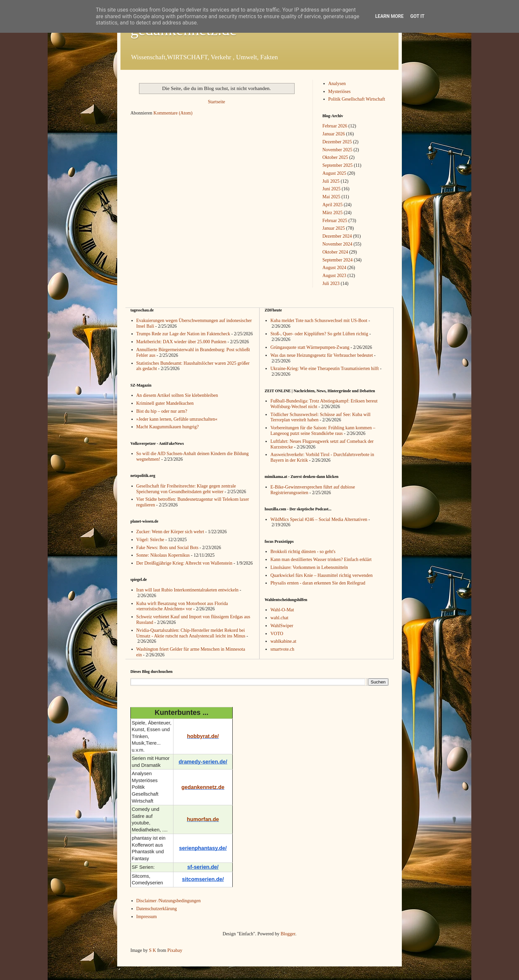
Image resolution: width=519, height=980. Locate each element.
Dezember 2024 (337, 236)
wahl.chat (279, 618)
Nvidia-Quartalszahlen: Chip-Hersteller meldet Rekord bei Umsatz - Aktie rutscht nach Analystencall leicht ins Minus (191, 633)
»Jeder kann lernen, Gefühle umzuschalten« (177, 419)
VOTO (277, 634)
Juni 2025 (331, 189)
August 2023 (334, 276)
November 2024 (337, 244)
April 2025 (332, 205)
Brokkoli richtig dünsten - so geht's (303, 552)
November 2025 (337, 150)
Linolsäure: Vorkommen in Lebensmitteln (309, 567)
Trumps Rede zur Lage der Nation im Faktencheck (183, 334)
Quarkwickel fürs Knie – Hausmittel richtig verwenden (322, 575)
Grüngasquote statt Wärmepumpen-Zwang (310, 347)
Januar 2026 (334, 134)
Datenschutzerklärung (157, 909)
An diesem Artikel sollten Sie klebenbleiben (177, 395)
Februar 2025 (335, 221)
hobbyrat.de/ (203, 736)
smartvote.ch (282, 649)
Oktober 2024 (335, 252)
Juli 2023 (331, 283)
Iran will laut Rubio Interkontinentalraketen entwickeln (188, 590)
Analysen (337, 84)
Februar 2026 (335, 126)
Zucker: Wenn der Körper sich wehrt (170, 532)
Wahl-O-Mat (282, 610)
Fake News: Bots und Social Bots (167, 548)
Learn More (389, 16)
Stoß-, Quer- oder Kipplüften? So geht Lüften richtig (319, 334)
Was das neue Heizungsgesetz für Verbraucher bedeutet (322, 355)
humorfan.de (203, 819)
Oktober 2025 (335, 157)
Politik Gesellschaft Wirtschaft (357, 99)
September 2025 (337, 165)
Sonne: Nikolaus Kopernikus (163, 555)
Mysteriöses (340, 92)
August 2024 (334, 268)
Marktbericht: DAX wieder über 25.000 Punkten (181, 342)
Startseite (216, 102)
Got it (417, 16)
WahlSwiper (282, 626)
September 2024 (337, 260)
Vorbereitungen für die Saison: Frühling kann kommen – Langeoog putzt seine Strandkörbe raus (323, 431)
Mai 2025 (331, 197)
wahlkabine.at (283, 641)
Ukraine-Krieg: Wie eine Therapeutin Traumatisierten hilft (325, 369)
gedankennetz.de (203, 787)
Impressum (147, 917)
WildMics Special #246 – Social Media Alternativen (319, 519)
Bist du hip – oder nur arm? (162, 411)
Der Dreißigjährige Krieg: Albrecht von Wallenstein (185, 563)
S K (152, 950)
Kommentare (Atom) (173, 113)
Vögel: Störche (150, 540)
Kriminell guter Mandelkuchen (165, 403)
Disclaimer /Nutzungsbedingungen (169, 901)
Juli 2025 (331, 181)
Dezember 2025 (337, 142)
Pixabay (175, 950)
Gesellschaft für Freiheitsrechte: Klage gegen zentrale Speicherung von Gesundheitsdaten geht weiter (186, 489)
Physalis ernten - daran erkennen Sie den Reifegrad (318, 583)
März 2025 (332, 213)
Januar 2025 (334, 228)
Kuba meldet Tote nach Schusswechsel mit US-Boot (319, 321)
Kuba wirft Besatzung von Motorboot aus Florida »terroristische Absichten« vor (182, 606)
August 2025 (334, 173)
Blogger (288, 934)
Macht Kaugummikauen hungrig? (168, 427)
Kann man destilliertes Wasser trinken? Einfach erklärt (321, 560)
